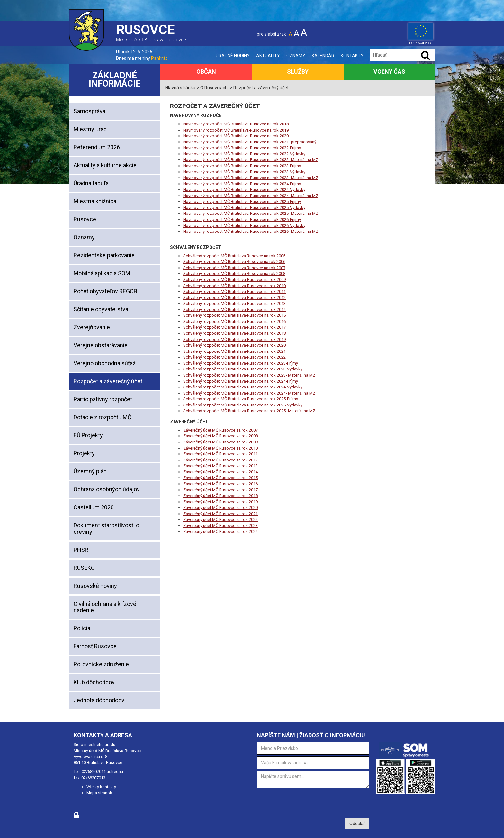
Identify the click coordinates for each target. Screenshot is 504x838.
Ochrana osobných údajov (107, 489)
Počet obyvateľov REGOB (105, 291)
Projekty (84, 453)
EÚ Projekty (88, 435)
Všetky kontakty (101, 787)
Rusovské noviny (95, 586)
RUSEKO (84, 568)
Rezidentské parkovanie (104, 255)
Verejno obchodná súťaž (105, 363)
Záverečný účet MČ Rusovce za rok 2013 (221, 466)
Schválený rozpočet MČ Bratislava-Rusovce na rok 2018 (234, 333)
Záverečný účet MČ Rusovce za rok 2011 (221, 454)
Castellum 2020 (94, 507)
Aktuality (268, 56)
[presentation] (306, 802)
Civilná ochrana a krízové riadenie (105, 607)
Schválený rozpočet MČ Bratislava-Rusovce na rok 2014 (234, 310)
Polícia (82, 628)
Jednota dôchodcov (99, 700)
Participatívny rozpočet (103, 399)
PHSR (81, 550)
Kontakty (352, 56)
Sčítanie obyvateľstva (101, 309)
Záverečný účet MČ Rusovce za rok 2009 (221, 442)
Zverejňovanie (92, 327)
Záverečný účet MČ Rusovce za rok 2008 (221, 436)
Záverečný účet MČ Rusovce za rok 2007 (221, 430)
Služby (298, 72)
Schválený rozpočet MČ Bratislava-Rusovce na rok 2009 (234, 280)
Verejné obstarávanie (101, 345)
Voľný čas (389, 72)
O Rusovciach (214, 88)
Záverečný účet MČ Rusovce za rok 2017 (221, 490)
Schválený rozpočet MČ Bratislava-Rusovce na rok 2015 (234, 315)
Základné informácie (115, 80)
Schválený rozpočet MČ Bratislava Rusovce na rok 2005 (234, 256)
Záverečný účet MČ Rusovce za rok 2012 (221, 460)
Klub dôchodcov (94, 682)
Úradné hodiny (233, 56)
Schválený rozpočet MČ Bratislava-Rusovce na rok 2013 (234, 303)
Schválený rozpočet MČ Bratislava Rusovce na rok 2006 (234, 262)
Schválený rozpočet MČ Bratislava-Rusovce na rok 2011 (234, 291)
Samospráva (90, 111)
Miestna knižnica (95, 201)
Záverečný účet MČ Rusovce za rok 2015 (221, 478)
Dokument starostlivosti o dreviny (106, 528)
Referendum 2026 (97, 147)
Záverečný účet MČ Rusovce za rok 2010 (221, 448)
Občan (206, 72)
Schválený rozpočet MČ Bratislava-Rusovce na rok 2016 (234, 321)
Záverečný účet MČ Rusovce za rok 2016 (221, 484)
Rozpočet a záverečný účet (108, 381)
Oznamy (296, 56)
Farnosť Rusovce (95, 646)
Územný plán (90, 471)
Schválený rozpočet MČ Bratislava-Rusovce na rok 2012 (234, 298)
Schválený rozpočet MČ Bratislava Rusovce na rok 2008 (234, 273)
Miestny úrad (90, 129)
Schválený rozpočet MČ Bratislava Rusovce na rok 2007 (234, 268)
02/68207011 (94, 772)
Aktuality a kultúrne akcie (105, 165)
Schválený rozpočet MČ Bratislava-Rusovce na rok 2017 (234, 327)
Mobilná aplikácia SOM (102, 273)
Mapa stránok (99, 793)
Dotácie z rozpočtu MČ (103, 417)
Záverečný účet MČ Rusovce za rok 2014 (221, 472)
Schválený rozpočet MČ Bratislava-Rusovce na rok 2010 (234, 286)
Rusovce (85, 219)
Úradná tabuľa (91, 183)
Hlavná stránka (180, 88)
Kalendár (323, 56)
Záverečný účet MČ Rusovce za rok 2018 (221, 496)
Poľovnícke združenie (101, 664)
